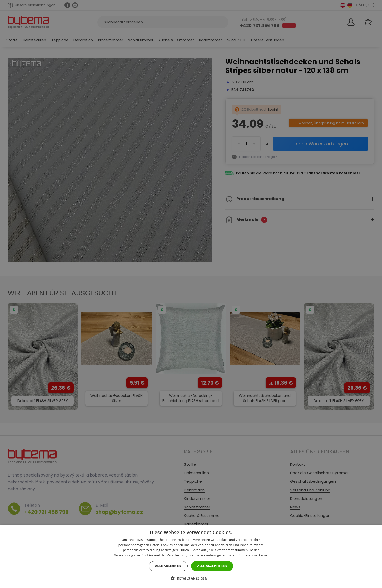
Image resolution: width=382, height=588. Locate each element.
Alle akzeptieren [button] (212, 566)
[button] (191, 578)
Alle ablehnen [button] (168, 566)
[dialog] (191, 294)
